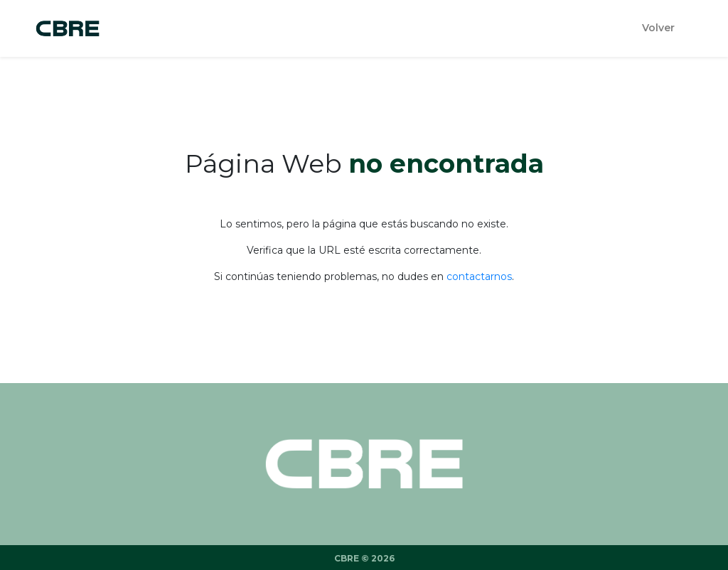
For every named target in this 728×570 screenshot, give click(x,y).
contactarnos (479, 276)
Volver (658, 28)
